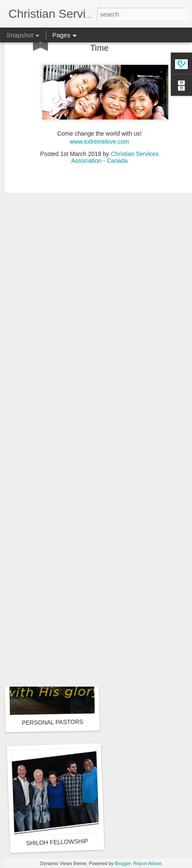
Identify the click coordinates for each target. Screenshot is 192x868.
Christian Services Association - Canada (115, 134)
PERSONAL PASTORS (52, 722)
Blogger (123, 863)
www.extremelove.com (99, 118)
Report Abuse (147, 863)
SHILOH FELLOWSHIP (57, 842)
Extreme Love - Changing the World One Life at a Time (88, 613)
